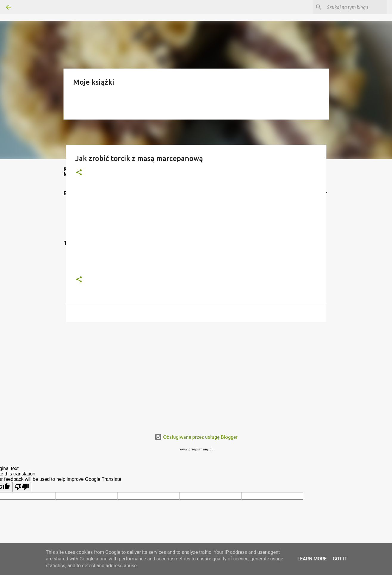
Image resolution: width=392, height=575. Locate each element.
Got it (340, 559)
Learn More (312, 559)
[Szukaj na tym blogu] (356, 7)
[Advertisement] (196, 373)
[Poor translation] (22, 487)
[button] (79, 173)
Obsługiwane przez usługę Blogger (196, 437)
